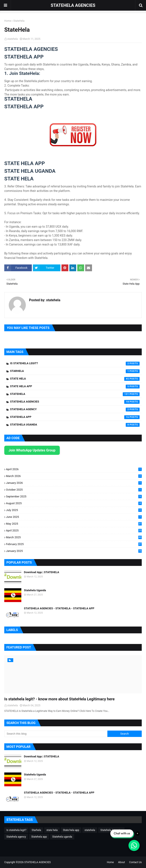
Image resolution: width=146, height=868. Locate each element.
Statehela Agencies (75, 402)
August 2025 (74, 503)
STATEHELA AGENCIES (73, 5)
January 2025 (74, 551)
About (121, 862)
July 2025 (74, 510)
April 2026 (74, 469)
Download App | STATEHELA (42, 572)
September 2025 (74, 496)
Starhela (75, 371)
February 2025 (74, 544)
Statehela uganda (75, 425)
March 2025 (74, 537)
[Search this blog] (56, 734)
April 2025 (74, 530)
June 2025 (74, 517)
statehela (12, 39)
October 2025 (74, 490)
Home (8, 21)
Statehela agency (75, 410)
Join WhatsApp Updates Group (32, 450)
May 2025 (74, 524)
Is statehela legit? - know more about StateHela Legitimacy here (59, 699)
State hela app (75, 387)
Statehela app (75, 417)
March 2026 (74, 476)
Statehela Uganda (35, 590)
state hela (75, 379)
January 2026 (74, 483)
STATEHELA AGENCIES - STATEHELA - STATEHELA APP (59, 608)
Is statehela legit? (75, 364)
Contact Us (135, 862)
